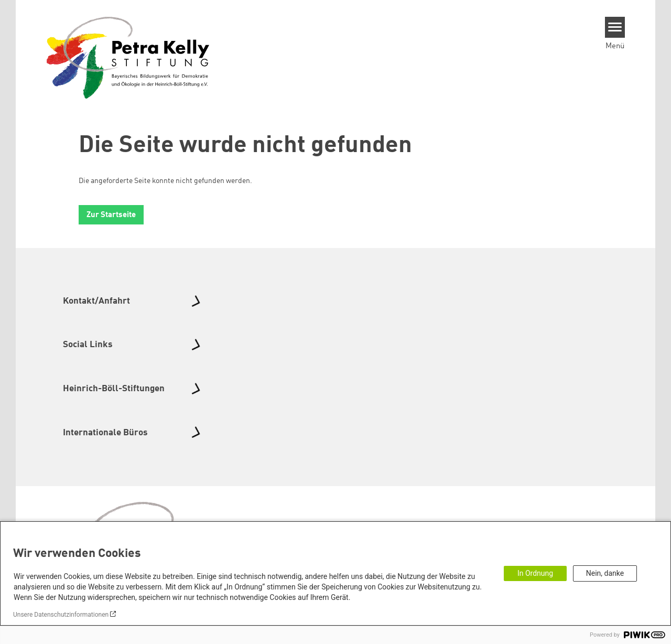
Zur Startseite (111, 215)
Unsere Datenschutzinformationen (61, 615)
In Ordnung (535, 573)
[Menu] (615, 27)
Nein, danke (605, 573)
